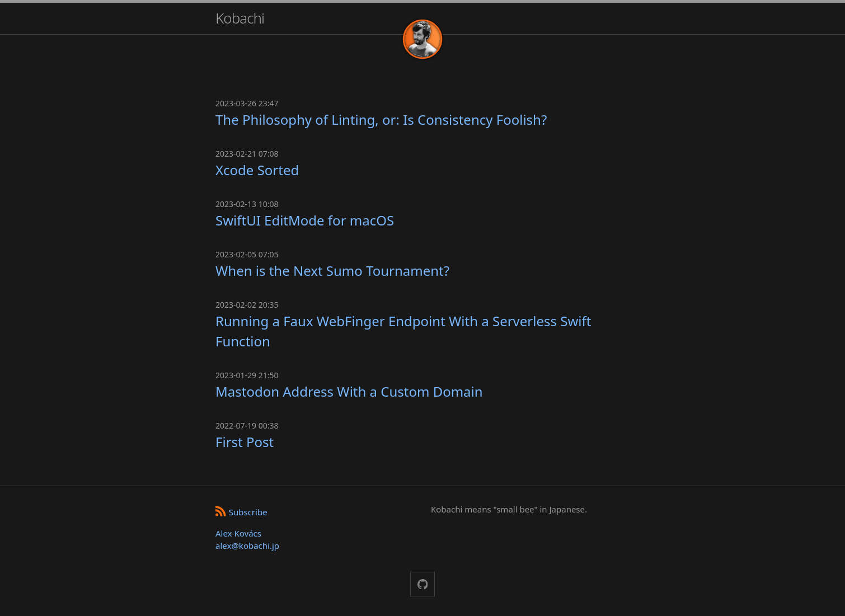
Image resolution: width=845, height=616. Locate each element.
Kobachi (240, 18)
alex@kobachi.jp (247, 546)
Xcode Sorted (257, 170)
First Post (245, 442)
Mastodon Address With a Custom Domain (349, 391)
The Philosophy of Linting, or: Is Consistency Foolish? (381, 119)
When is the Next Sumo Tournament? (332, 271)
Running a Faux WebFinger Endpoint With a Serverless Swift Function (403, 331)
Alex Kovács (238, 533)
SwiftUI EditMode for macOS (305, 220)
